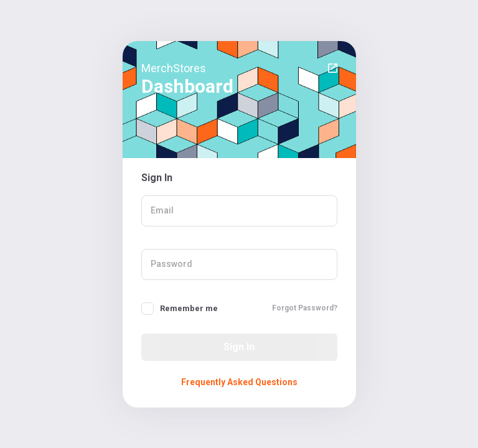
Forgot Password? (305, 308)
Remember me (189, 308)
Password (171, 264)
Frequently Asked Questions (239, 382)
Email (162, 210)
